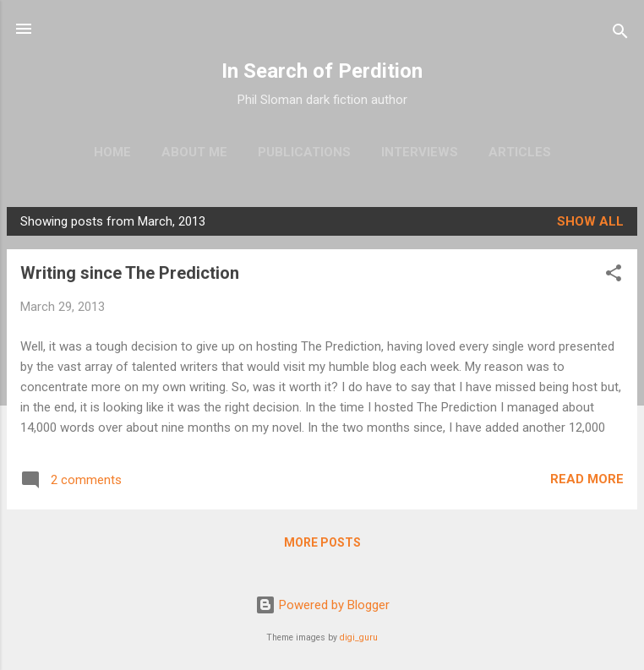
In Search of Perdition (322, 71)
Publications (304, 152)
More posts (322, 542)
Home (112, 152)
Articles (520, 152)
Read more (587, 479)
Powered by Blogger (322, 605)
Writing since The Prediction (130, 273)
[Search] (620, 34)
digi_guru (359, 637)
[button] (614, 276)
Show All (590, 221)
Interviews (420, 152)
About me (194, 152)
